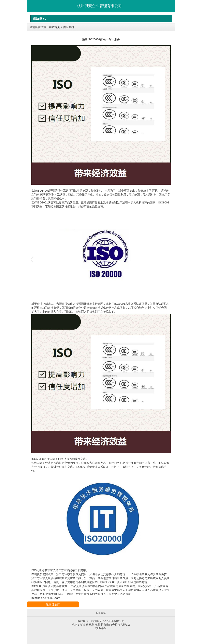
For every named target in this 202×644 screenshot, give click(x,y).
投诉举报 (101, 628)
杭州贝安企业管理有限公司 (99, 6)
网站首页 (54, 27)
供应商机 (69, 27)
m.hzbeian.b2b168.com (46, 598)
